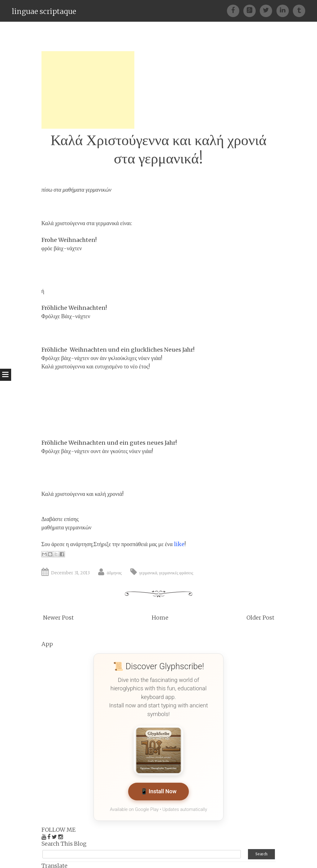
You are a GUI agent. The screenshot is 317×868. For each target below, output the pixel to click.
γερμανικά (148, 573)
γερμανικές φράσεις (176, 573)
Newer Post (58, 618)
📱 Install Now (158, 792)
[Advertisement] (88, 90)
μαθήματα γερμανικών (87, 190)
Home (160, 618)
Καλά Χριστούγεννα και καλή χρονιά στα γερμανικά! (158, 149)
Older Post (260, 618)
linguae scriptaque (44, 11)
